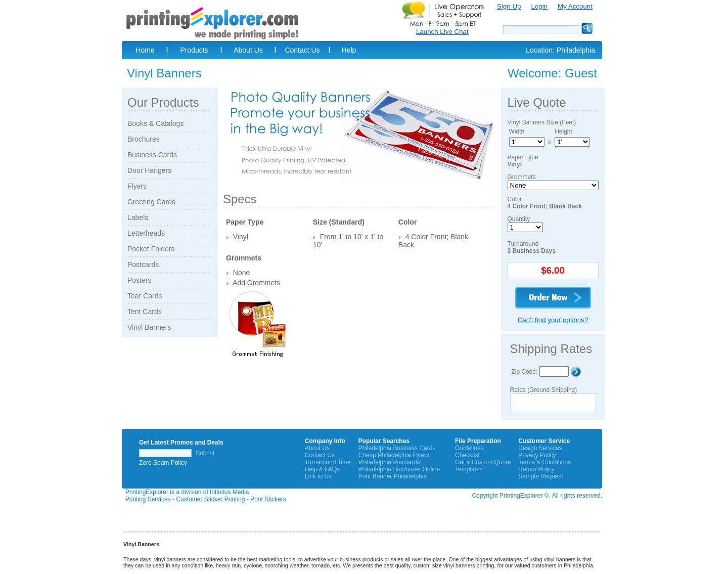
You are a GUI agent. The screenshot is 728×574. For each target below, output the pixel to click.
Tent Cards (145, 312)
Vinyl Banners (149, 327)
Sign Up (509, 6)
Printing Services (148, 499)
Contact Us (302, 50)
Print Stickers (268, 499)
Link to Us (318, 476)
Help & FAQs (322, 469)
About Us (248, 50)
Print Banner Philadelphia (393, 476)
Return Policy (536, 469)
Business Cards (152, 155)
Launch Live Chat (442, 32)
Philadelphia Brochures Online (399, 469)
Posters (139, 280)
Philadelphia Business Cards (397, 448)
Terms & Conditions (544, 462)
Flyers (137, 186)
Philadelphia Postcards (389, 462)
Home (145, 50)
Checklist (467, 455)
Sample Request (541, 476)
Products (194, 50)
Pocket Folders (151, 249)
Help (349, 50)
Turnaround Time (328, 462)
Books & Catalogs (155, 123)
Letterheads (146, 233)
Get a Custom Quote (483, 462)
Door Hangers (149, 170)
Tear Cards (145, 296)
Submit (205, 453)
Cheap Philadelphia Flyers (394, 455)
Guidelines (469, 448)
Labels (138, 217)
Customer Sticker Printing (210, 499)
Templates (469, 469)
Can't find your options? (553, 320)
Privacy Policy (537, 455)
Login (539, 6)
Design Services (540, 448)
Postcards (143, 264)
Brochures (144, 139)
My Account (575, 6)
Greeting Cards (151, 202)
